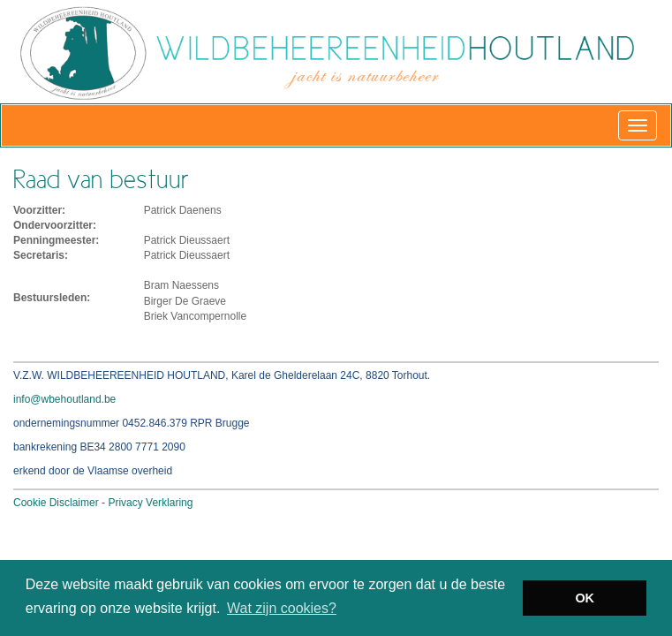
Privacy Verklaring (150, 503)
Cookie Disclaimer (56, 503)
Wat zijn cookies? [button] (282, 608)
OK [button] (585, 598)
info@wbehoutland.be (64, 399)
